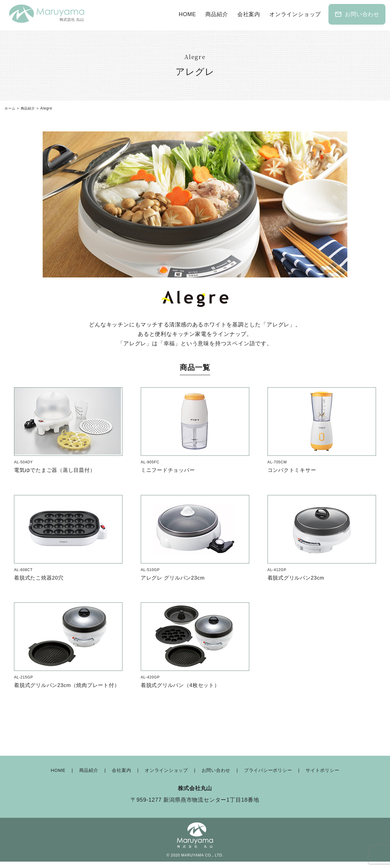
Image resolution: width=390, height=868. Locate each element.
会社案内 (249, 14)
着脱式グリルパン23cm (298, 577)
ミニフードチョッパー (169, 470)
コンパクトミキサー (293, 470)
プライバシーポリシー (271, 777)
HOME (187, 14)
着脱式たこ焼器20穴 (40, 577)
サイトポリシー (328, 777)
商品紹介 (217, 14)
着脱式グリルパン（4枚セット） (183, 685)
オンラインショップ (295, 14)
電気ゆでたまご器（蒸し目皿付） (57, 470)
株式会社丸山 (195, 794)
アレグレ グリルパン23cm (175, 577)
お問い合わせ (357, 14)
